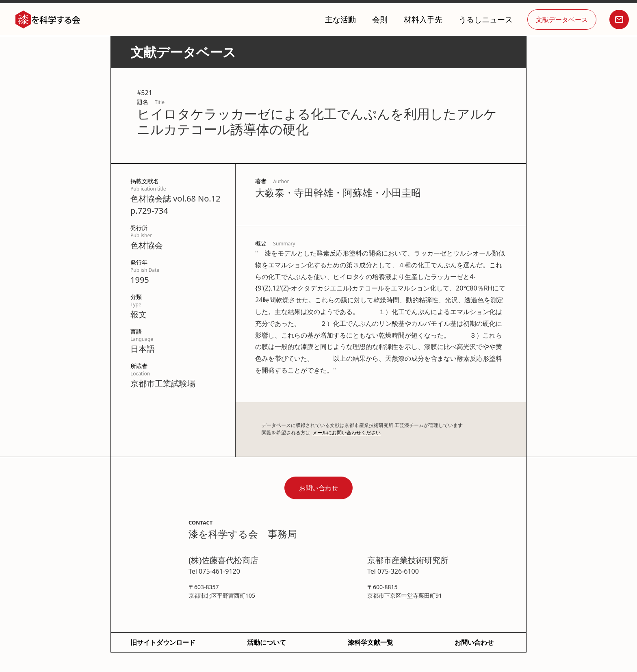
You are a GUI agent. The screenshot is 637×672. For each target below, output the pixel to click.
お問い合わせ (318, 488)
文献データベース (562, 20)
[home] (48, 20)
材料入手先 (423, 19)
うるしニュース (486, 19)
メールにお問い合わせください (347, 432)
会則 (380, 19)
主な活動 (340, 19)
